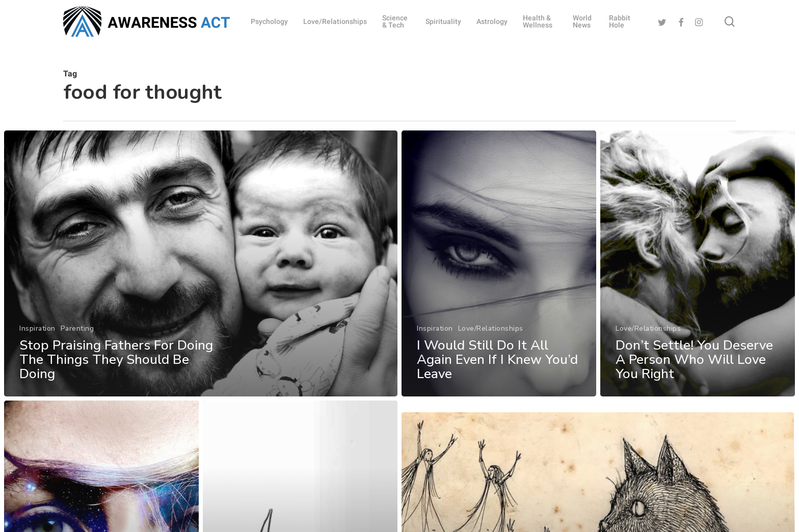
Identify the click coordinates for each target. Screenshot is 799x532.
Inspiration (37, 328)
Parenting (77, 328)
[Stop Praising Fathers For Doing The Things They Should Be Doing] (201, 263)
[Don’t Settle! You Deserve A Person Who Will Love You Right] (698, 287)
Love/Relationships (491, 328)
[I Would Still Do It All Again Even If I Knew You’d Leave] (499, 263)
